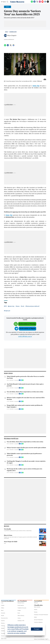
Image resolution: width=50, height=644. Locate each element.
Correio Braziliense (7, 601)
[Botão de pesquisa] (7, 2)
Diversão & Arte (4, 618)
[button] (26, 633)
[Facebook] (35, 2)
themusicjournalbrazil (33, 306)
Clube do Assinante (38, 637)
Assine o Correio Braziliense (40, 639)
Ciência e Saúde (4, 626)
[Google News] (45, 2)
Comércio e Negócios (38, 622)
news (18, 306)
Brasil (2, 610)
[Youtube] (42, 2)
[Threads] (48, 2)
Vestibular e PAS (21, 621)
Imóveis (36, 610)
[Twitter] (37, 2)
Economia (3, 613)
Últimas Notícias (21, 616)
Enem (19, 613)
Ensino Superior (21, 605)
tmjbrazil (7, 311)
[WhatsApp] (32, 2)
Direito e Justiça (4, 623)
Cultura (19, 618)
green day (12, 306)
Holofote (3, 631)
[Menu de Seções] (3, 2)
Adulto (35, 617)
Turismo (3, 636)
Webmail (36, 603)
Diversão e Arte (13, 32)
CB (6, 306)
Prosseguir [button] (37, 629)
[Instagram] (40, 2)
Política (3, 608)
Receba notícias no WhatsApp (27, 324)
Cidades (3, 605)
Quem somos (4, 639)
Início (6, 32)
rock (23, 306)
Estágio (19, 610)
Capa (2, 603)
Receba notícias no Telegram (27, 329)
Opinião (3, 628)
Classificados (38, 605)
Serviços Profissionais (38, 620)
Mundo (3, 616)
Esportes (3, 621)
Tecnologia (3, 633)
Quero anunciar (37, 607)
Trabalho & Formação (22, 608)
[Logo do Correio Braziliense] (17, 2)
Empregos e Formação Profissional (41, 615)
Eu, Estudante (22, 601)
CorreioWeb (38, 601)
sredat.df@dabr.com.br (25, 336)
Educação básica (21, 603)
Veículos (36, 612)
